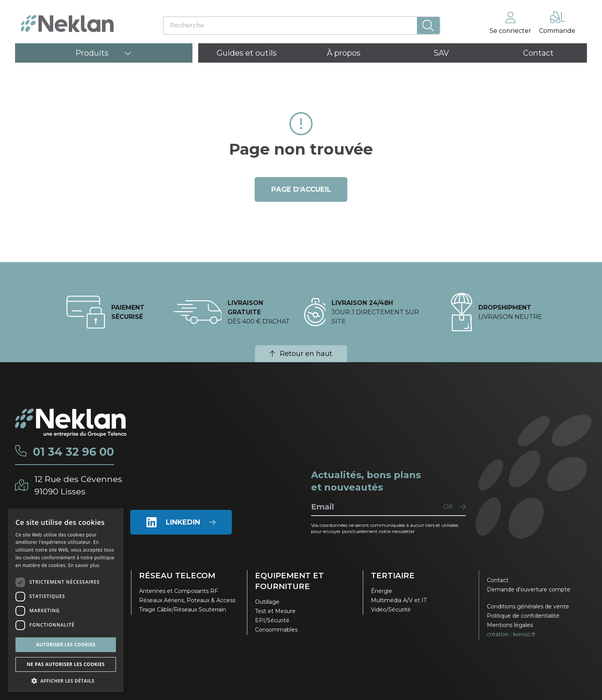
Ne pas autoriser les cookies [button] (66, 664)
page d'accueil (301, 189)
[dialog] (66, 600)
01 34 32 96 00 (75, 452)
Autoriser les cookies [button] (66, 645)
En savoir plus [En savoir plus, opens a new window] (84, 565)
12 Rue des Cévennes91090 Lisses (79, 485)
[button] (66, 681)
